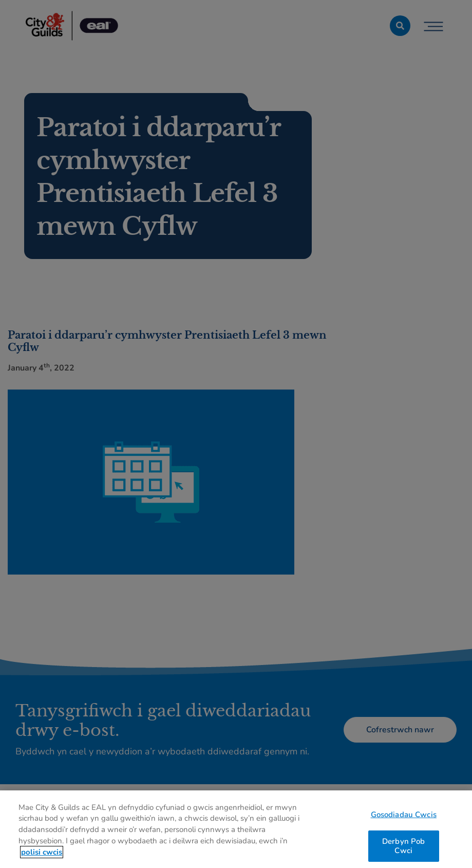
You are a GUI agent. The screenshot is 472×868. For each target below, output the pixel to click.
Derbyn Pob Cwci (403, 849)
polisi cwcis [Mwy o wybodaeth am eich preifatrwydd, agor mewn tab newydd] (42, 855)
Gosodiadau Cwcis (404, 817)
